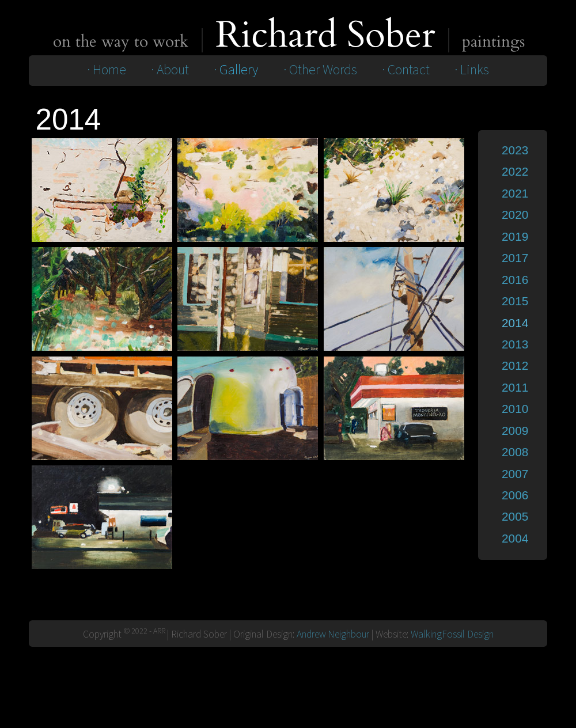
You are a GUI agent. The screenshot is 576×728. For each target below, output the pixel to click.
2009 (515, 431)
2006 (515, 495)
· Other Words (320, 70)
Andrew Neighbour (333, 634)
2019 (515, 236)
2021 (515, 193)
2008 (515, 452)
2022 (515, 171)
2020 (515, 215)
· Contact (406, 70)
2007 (515, 474)
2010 (515, 409)
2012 (515, 365)
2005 (515, 516)
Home (109, 70)
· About (170, 70)
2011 (515, 387)
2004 (515, 538)
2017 (515, 258)
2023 (515, 150)
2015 (515, 301)
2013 (515, 344)
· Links (472, 70)
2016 (515, 280)
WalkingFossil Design (452, 634)
